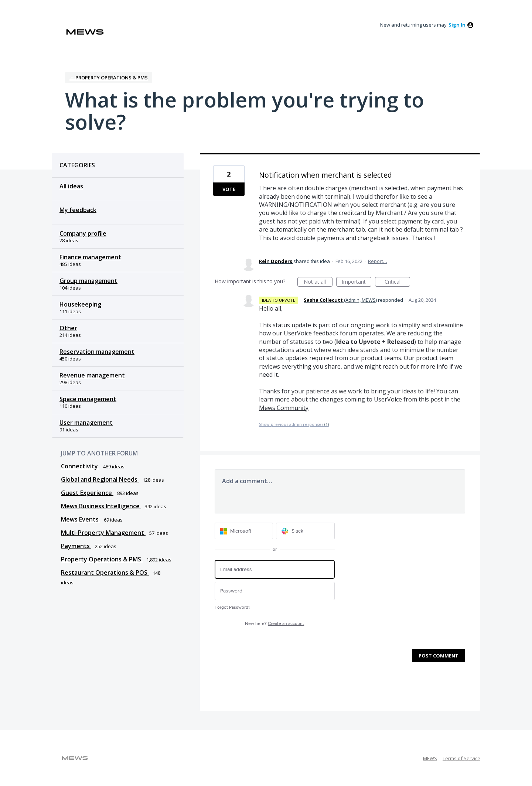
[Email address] (275, 569)
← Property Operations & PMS (109, 78)
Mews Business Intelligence (101, 506)
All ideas (71, 186)
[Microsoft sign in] (244, 531)
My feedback (78, 210)
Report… (378, 261)
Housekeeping (80, 304)
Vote (229, 189)
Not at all (318, 282)
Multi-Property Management (103, 533)
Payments (76, 546)
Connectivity (80, 466)
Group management (88, 281)
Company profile (83, 233)
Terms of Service (461, 758)
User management (86, 423)
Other (68, 328)
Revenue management (92, 375)
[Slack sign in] (305, 531)
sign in (457, 25)
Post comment (439, 656)
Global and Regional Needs (100, 479)
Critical (397, 282)
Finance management (90, 257)
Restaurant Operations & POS (105, 573)
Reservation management (97, 352)
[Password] (275, 591)
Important (357, 282)
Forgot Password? (233, 607)
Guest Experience (87, 493)
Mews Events (81, 519)
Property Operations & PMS (102, 559)
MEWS (430, 758)
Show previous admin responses (294, 424)
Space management (88, 399)
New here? (274, 624)
